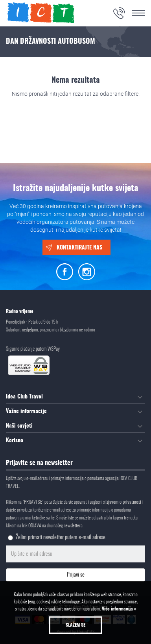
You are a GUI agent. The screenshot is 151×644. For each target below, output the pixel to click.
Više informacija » (119, 609)
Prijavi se (76, 575)
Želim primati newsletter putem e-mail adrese (61, 538)
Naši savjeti (19, 426)
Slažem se (75, 625)
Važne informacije (26, 411)
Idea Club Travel (24, 397)
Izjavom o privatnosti (124, 502)
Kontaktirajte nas (79, 248)
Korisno (15, 441)
